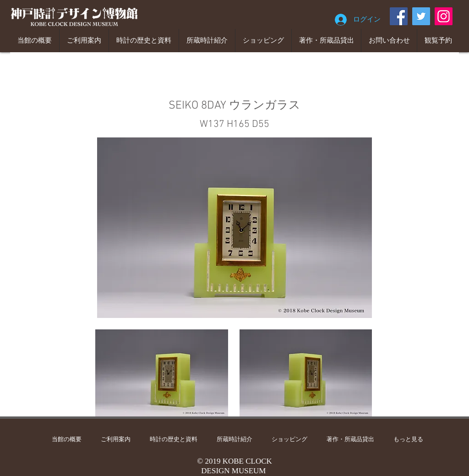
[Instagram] (444, 16)
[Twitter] (421, 16)
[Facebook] (399, 16)
